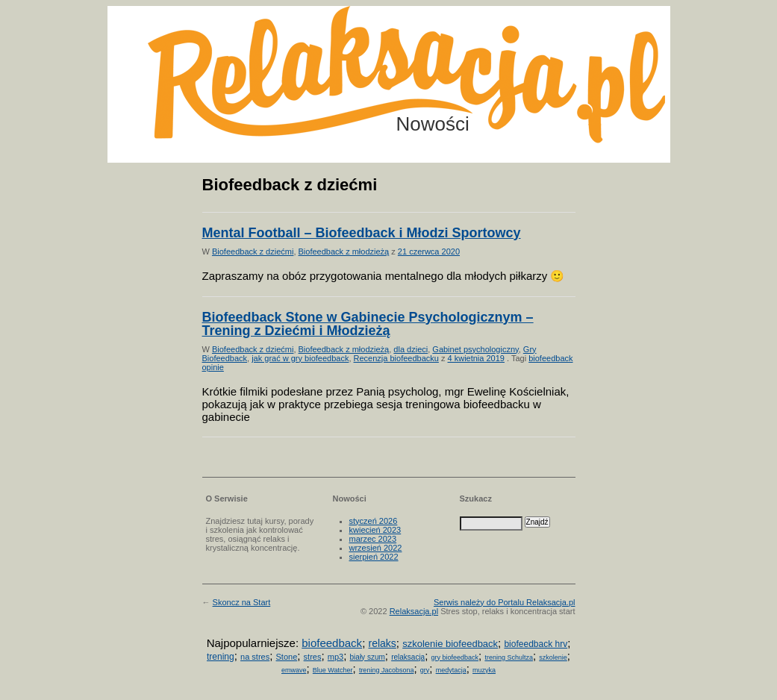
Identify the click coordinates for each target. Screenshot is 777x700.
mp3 (336, 657)
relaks (382, 643)
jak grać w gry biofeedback (300, 358)
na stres (255, 657)
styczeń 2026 (374, 521)
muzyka (484, 670)
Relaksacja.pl (414, 611)
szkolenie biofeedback (450, 644)
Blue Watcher (333, 670)
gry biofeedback (455, 657)
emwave (294, 670)
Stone (287, 657)
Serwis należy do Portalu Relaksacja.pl (505, 602)
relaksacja (408, 657)
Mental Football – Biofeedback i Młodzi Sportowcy (362, 233)
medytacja (451, 670)
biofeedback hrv (536, 644)
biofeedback (332, 643)
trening (221, 657)
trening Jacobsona (387, 670)
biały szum (368, 657)
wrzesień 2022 (376, 548)
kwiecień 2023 (375, 530)
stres (313, 657)
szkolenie (553, 657)
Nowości (433, 124)
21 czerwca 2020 (429, 251)
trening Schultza (509, 657)
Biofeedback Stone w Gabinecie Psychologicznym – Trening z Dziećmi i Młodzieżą (368, 324)
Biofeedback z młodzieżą (344, 251)
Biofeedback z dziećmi (253, 251)
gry (425, 670)
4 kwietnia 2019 (476, 358)
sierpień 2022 (374, 557)
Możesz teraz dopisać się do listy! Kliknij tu (716, 63)
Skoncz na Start (242, 602)
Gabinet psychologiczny (475, 349)
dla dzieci (411, 349)
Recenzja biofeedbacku (396, 358)
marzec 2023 (373, 539)
